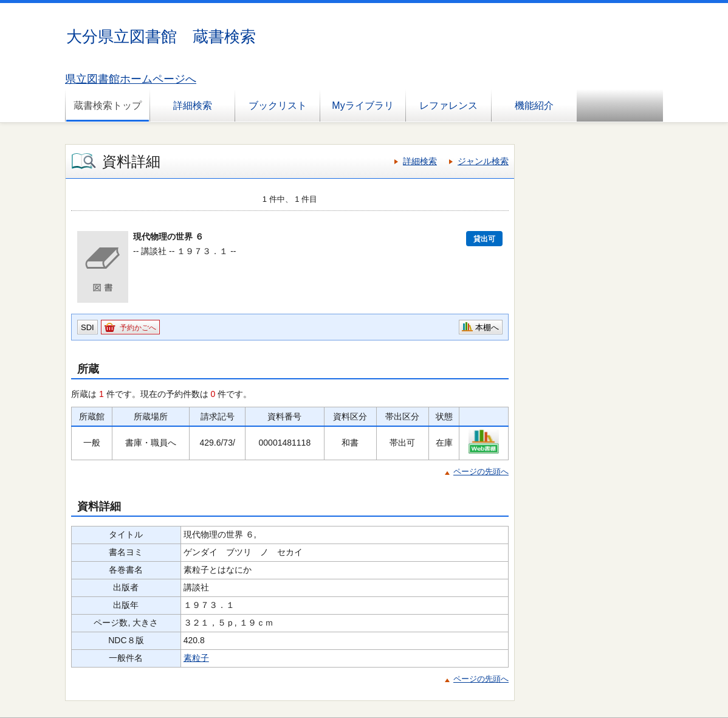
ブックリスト (278, 105)
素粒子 (196, 658)
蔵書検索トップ (108, 105)
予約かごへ (138, 328)
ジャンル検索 (483, 161)
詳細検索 (193, 105)
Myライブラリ (362, 105)
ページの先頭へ (481, 471)
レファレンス (448, 105)
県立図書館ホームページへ (131, 79)
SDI (88, 327)
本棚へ (487, 327)
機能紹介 (534, 105)
